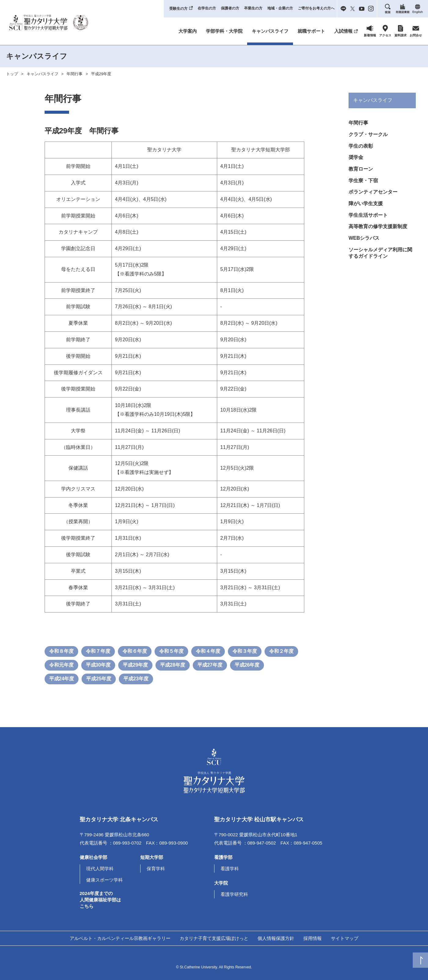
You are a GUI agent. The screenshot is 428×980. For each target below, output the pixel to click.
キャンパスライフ (270, 31)
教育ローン (361, 173)
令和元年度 (61, 665)
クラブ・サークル (368, 136)
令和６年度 (135, 651)
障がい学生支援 (366, 211)
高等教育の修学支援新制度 (378, 236)
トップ (12, 74)
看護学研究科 (234, 894)
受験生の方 (178, 9)
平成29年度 (101, 74)
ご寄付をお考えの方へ (316, 8)
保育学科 (156, 869)
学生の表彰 (361, 148)
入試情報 (343, 31)
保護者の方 (230, 8)
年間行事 (75, 74)
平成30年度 (98, 665)
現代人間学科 (100, 869)
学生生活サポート (368, 223)
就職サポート (311, 31)
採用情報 (313, 938)
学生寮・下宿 (363, 186)
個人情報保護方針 (276, 938)
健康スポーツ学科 (104, 880)
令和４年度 (208, 651)
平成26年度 (247, 665)
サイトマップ (345, 938)
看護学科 (230, 869)
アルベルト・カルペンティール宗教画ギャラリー (120, 938)
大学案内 (188, 31)
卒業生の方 (253, 8)
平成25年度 (99, 679)
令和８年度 (61, 651)
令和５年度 (171, 651)
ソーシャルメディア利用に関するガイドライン (380, 264)
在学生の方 (207, 8)
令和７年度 (98, 651)
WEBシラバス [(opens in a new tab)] (364, 248)
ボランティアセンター (373, 198)
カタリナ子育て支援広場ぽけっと (214, 938)
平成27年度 (210, 665)
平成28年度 (173, 665)
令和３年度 (245, 651)
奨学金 (356, 161)
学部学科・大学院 (224, 31)
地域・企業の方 (280, 8)
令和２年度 (281, 651)
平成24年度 (62, 679)
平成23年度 (136, 679)
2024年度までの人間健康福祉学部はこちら (100, 900)
